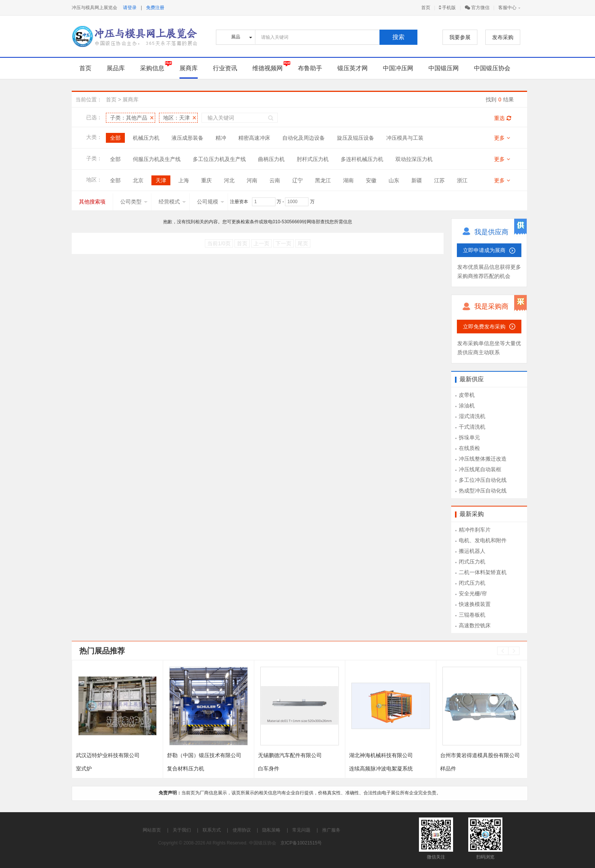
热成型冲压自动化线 (483, 491)
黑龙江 (323, 180)
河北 (229, 180)
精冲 (221, 138)
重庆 (206, 180)
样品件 (448, 769)
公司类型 (134, 202)
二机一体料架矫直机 (483, 572)
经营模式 (172, 202)
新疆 (417, 180)
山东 (394, 180)
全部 (115, 138)
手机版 (447, 8)
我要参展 (460, 37)
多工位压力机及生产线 (219, 159)
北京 (138, 180)
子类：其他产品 (129, 118)
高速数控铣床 (475, 625)
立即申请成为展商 (484, 250)
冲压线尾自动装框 (480, 469)
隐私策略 (271, 830)
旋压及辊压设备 (356, 138)
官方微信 (477, 8)
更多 (502, 138)
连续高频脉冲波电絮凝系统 (381, 769)
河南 (252, 180)
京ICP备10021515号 (301, 843)
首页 (426, 8)
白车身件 (269, 769)
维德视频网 (268, 68)
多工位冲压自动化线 (483, 480)
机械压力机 (146, 138)
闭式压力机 (472, 562)
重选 (503, 118)
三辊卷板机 (472, 615)
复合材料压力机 (186, 769)
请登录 (130, 8)
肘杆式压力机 (313, 159)
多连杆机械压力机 (362, 159)
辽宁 (297, 180)
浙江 (462, 180)
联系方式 (212, 830)
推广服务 (331, 830)
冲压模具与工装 (405, 138)
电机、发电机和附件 (483, 540)
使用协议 (242, 830)
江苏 (439, 180)
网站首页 (152, 830)
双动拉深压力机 (414, 159)
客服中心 (507, 8)
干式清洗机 (472, 427)
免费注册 (155, 8)
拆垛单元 (469, 437)
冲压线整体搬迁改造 (483, 459)
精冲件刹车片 (475, 530)
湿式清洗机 (472, 416)
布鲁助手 (310, 68)
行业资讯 (225, 68)
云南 (275, 180)
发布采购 (503, 37)
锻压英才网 (353, 68)
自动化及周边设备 (304, 138)
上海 (184, 180)
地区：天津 (176, 118)
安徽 (371, 180)
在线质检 (469, 448)
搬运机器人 (472, 551)
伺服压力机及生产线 (157, 159)
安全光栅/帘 (473, 593)
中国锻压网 (444, 68)
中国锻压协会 (492, 68)
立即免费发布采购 (484, 327)
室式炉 (84, 769)
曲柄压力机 (271, 159)
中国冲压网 (398, 68)
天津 (161, 180)
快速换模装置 (475, 604)
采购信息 (152, 68)
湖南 (348, 180)
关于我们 (182, 830)
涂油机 (467, 406)
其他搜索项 (92, 202)
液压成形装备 (187, 138)
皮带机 (467, 395)
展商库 (189, 68)
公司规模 (211, 202)
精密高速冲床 (254, 138)
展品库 (116, 68)
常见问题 (301, 830)
